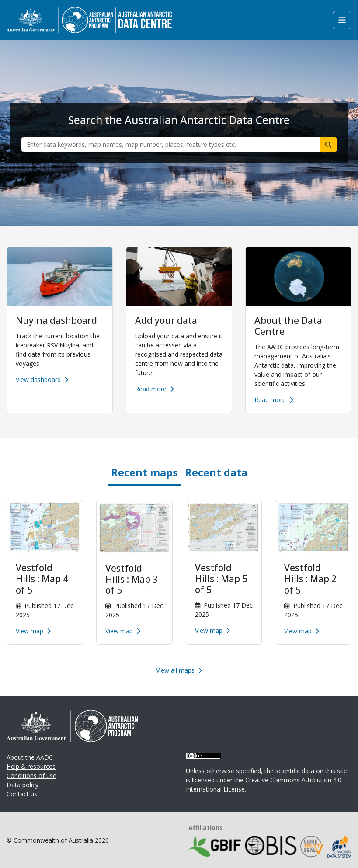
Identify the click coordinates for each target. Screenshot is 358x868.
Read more (155, 389)
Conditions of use (31, 776)
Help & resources (31, 766)
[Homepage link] (89, 19)
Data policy (23, 785)
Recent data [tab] (216, 472)
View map (33, 631)
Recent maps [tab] (144, 472)
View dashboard (42, 380)
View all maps (179, 670)
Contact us (22, 794)
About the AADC (30, 757)
